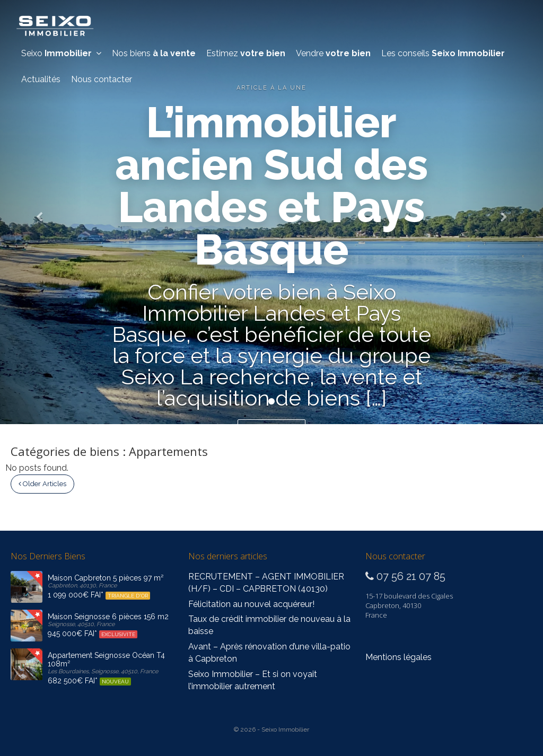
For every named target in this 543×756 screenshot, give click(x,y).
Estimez (246, 53)
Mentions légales (399, 657)
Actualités (41, 79)
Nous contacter (102, 79)
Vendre (333, 53)
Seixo (61, 53)
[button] (41, 212)
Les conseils (443, 53)
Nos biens (154, 53)
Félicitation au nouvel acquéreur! (251, 604)
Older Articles (42, 484)
